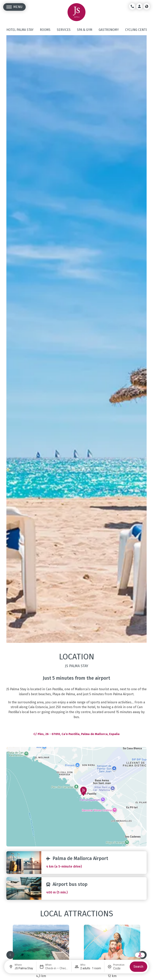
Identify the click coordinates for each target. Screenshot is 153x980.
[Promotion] (120, 968)
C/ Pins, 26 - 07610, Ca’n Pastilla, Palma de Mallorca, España (76, 734)
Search (138, 967)
